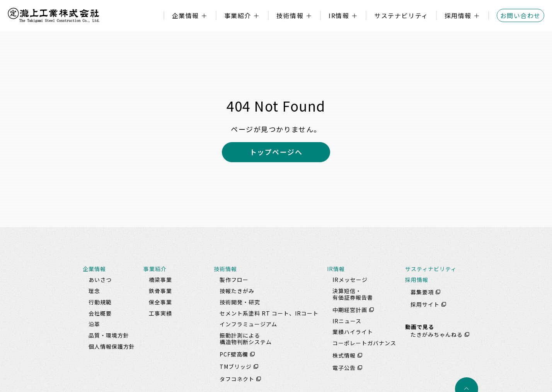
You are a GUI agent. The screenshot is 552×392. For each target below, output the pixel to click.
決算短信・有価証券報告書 (353, 294)
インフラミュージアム (248, 324)
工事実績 (160, 313)
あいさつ (100, 280)
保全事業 (160, 302)
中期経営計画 (350, 310)
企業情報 (186, 15)
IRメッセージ (350, 280)
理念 (94, 291)
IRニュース (347, 321)
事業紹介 (238, 15)
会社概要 (100, 313)
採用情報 (458, 15)
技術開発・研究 (240, 302)
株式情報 (344, 355)
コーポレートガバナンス (364, 343)
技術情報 (290, 15)
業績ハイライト (353, 332)
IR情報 (339, 15)
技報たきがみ (237, 291)
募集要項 (422, 292)
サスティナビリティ (431, 269)
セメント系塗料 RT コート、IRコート (269, 313)
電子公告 (344, 368)
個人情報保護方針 (112, 346)
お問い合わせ (520, 15)
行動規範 (100, 302)
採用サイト (425, 304)
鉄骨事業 (160, 291)
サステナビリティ (401, 15)
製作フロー (234, 280)
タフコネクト (237, 379)
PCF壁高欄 (234, 354)
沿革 (94, 324)
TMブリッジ (236, 367)
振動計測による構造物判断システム (246, 339)
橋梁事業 (160, 280)
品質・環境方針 (109, 335)
